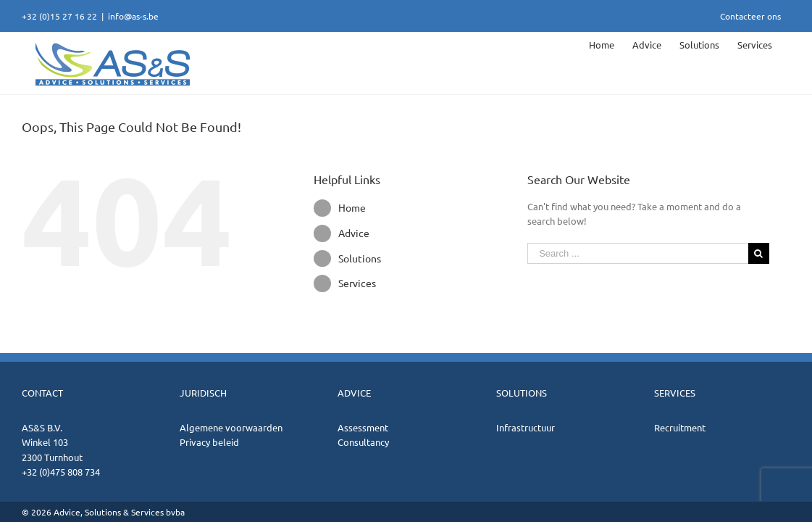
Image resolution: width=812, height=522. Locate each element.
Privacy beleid (209, 442)
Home (352, 207)
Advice (354, 233)
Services (357, 283)
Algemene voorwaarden (231, 427)
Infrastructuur (526, 427)
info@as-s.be (133, 16)
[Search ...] (638, 253)
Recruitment (680, 427)
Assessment (363, 427)
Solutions (360, 258)
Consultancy (363, 442)
